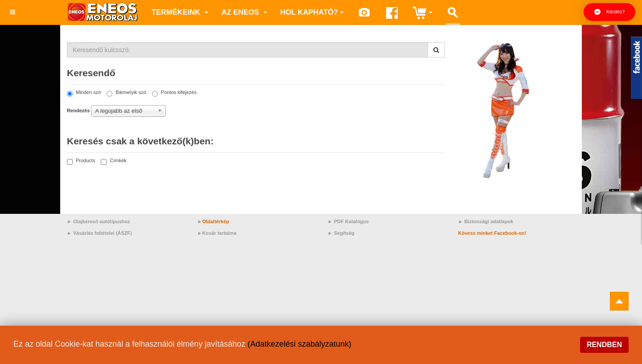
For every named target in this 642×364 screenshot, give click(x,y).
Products (81, 161)
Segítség (344, 233)
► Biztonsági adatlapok (486, 221)
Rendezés (78, 110)
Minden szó (84, 93)
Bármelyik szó (126, 93)
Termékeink (180, 12)
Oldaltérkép (216, 221)
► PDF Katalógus (348, 221)
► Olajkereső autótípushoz (99, 221)
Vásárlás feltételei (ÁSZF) (103, 233)
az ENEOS (244, 12)
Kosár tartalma (219, 233)
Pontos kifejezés (174, 93)
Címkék (113, 161)
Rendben (604, 345)
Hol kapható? (312, 12)
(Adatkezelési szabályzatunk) (299, 344)
